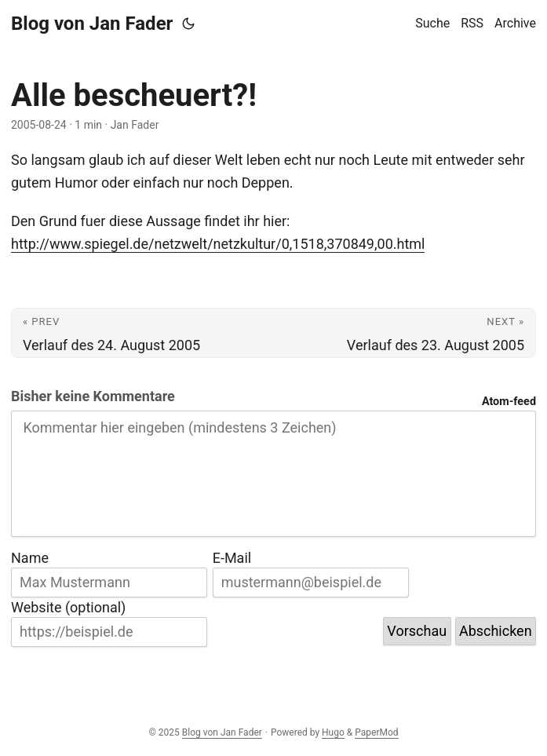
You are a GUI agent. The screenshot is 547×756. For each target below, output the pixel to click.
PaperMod (376, 732)
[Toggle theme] (188, 24)
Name (30, 558)
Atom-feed (509, 402)
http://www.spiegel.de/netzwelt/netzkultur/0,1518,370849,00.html (218, 244)
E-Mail (232, 558)
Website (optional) (68, 607)
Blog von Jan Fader (92, 24)
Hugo (333, 732)
